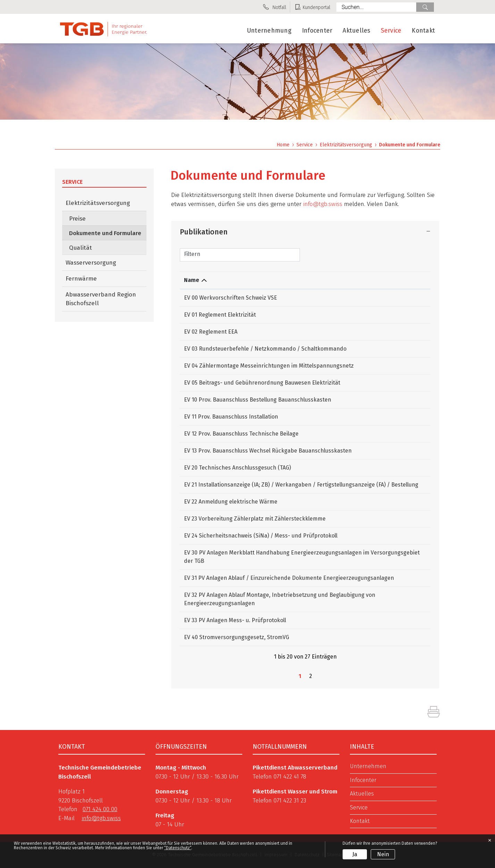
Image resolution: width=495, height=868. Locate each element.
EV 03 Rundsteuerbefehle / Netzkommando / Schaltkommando (265, 349)
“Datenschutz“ (178, 848)
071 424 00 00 (100, 809)
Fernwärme (81, 279)
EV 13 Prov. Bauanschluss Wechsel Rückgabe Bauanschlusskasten (268, 451)
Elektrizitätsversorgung (98, 203)
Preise (77, 219)
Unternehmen (368, 766)
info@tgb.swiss (323, 204)
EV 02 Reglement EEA (211, 332)
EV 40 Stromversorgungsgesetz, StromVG (237, 637)
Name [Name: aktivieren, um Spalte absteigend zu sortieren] (192, 280)
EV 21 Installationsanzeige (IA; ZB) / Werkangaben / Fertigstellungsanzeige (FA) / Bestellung (301, 485)
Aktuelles (356, 31)
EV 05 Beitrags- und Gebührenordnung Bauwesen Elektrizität (262, 383)
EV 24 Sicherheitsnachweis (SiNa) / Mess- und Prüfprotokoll (261, 536)
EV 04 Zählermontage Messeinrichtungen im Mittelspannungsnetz (269, 366)
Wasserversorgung (91, 263)
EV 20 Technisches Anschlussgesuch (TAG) (237, 468)
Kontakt (423, 31)
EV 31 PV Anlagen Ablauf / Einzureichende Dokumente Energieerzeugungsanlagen (289, 578)
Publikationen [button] (204, 232)
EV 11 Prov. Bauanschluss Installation (231, 417)
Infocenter (317, 31)
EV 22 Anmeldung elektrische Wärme (231, 502)
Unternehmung (269, 31)
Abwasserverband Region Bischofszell (101, 299)
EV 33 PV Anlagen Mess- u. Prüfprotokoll (235, 620)
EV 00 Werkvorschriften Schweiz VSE (230, 298)
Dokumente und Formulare (108, 233)
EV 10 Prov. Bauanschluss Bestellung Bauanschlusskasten (258, 400)
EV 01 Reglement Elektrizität (220, 315)
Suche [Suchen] (425, 7)
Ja (355, 854)
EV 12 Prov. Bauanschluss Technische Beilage (241, 434)
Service (391, 31)
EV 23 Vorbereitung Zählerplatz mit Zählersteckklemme (255, 519)
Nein (383, 854)
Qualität (81, 248)
